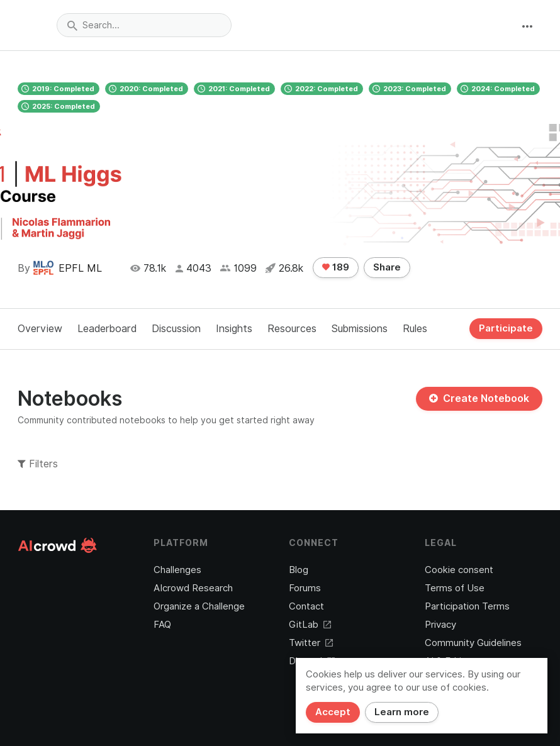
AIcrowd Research (193, 588)
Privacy (440, 625)
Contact (306, 606)
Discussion (176, 329)
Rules (415, 329)
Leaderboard (107, 329)
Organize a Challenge (199, 606)
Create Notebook (479, 398)
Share (387, 267)
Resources (292, 329)
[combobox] (144, 25)
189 (336, 267)
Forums (305, 588)
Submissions (360, 329)
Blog (299, 570)
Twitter (311, 643)
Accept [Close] (333, 712)
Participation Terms (467, 606)
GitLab (310, 625)
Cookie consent (459, 570)
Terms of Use (455, 588)
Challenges (177, 570)
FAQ (162, 625)
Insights (234, 329)
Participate (506, 328)
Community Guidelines (473, 643)
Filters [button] (38, 464)
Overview (40, 329)
